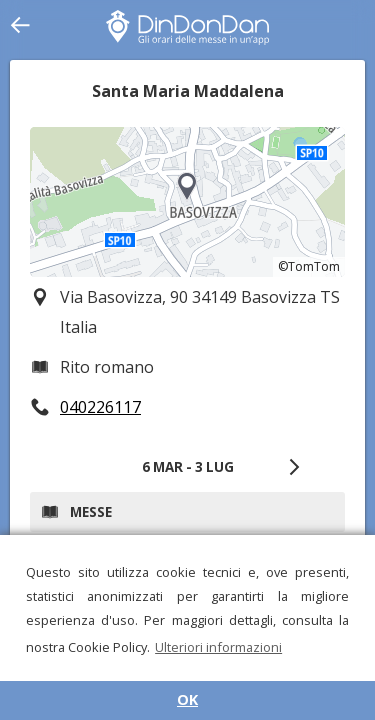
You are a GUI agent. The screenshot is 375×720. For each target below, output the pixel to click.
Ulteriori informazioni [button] (218, 647)
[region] (187, 202)
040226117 (100, 407)
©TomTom (309, 266)
